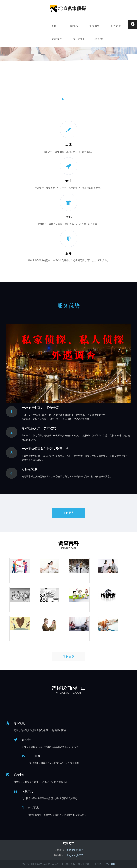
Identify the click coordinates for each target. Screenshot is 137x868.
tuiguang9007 (75, 850)
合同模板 (73, 26)
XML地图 (111, 864)
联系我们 (100, 39)
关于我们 (78, 39)
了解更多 (69, 513)
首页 (54, 26)
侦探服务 (94, 26)
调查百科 (116, 26)
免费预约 (57, 39)
